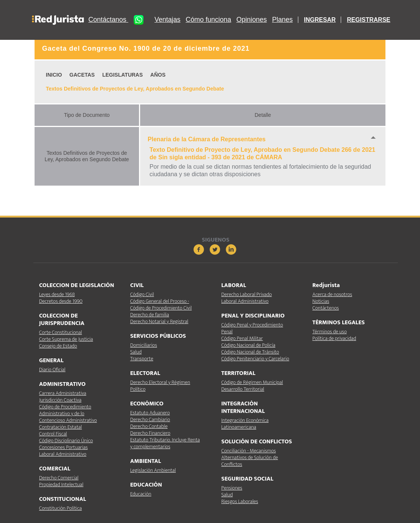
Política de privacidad (334, 338)
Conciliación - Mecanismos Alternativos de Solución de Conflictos (250, 457)
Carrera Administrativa (63, 393)
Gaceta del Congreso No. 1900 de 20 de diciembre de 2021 (146, 48)
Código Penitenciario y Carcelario (255, 359)
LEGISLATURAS (122, 75)
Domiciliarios (144, 345)
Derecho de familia (150, 315)
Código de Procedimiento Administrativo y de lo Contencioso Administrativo (68, 413)
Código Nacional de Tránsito (250, 352)
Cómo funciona (208, 20)
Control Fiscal (53, 434)
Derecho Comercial (59, 478)
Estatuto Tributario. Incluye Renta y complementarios (165, 443)
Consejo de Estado (58, 346)
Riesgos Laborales (240, 501)
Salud (136, 352)
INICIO (54, 75)
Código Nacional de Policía (248, 345)
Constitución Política (60, 508)
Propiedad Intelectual (61, 484)
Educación (141, 494)
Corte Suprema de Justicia (66, 339)
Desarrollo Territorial (243, 389)
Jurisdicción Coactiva (60, 400)
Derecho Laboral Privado (247, 294)
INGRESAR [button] (320, 20)
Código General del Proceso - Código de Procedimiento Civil (161, 305)
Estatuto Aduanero (150, 413)
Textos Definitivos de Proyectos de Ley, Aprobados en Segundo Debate (135, 89)
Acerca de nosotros (332, 294)
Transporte (142, 359)
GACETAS (82, 75)
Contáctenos (326, 308)
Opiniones (252, 20)
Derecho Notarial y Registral (159, 321)
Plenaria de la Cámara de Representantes (207, 139)
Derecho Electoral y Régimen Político (160, 386)
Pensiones (232, 488)
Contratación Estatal (60, 427)
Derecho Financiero (150, 433)
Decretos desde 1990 (61, 301)
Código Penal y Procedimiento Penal (252, 328)
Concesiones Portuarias (63, 447)
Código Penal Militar (242, 338)
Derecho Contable (149, 426)
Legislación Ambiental (153, 470)
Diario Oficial (52, 370)
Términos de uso (330, 332)
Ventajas (167, 20)
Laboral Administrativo (63, 454)
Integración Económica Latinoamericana (245, 424)
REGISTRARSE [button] (369, 20)
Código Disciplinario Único (66, 441)
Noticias (321, 301)
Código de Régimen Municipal (252, 382)
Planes (282, 20)
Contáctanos (119, 20)
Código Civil (142, 294)
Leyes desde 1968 (57, 294)
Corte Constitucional (60, 332)
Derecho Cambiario (150, 419)
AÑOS (158, 75)
